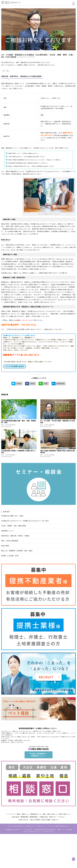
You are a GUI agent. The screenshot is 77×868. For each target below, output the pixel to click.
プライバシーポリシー (48, 826)
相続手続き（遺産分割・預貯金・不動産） (16, 536)
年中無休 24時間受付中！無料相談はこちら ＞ (38, 755)
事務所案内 (25, 817)
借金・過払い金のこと (50, 814)
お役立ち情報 (46, 820)
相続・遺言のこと (23, 814)
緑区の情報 (5, 546)
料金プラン (53, 817)
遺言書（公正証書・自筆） (11, 556)
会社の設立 (16, 817)
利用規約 (58, 826)
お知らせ (55, 820)
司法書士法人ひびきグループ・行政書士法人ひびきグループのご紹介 (25, 521)
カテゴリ (6, 512)
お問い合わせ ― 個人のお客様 (29, 820)
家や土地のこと (65, 814)
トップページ (11, 814)
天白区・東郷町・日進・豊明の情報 (14, 526)
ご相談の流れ (44, 817)
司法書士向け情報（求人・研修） (13, 516)
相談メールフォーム (24, 320)
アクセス (62, 817)
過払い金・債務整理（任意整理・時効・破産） (17, 551)
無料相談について (7, 531)
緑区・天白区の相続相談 (9, 57)
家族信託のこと (36, 814)
